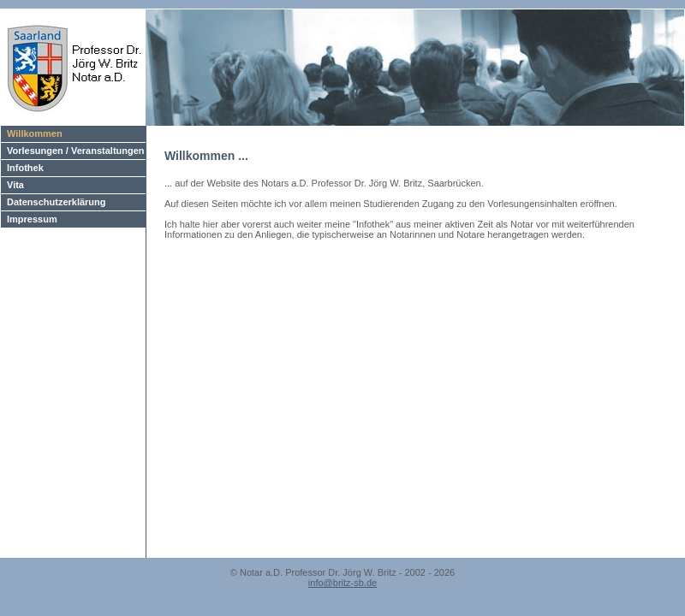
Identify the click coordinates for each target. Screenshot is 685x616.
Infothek (25, 168)
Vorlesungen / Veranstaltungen (76, 151)
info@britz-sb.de (342, 583)
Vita (15, 185)
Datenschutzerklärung (57, 202)
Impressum (32, 219)
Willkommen (35, 133)
